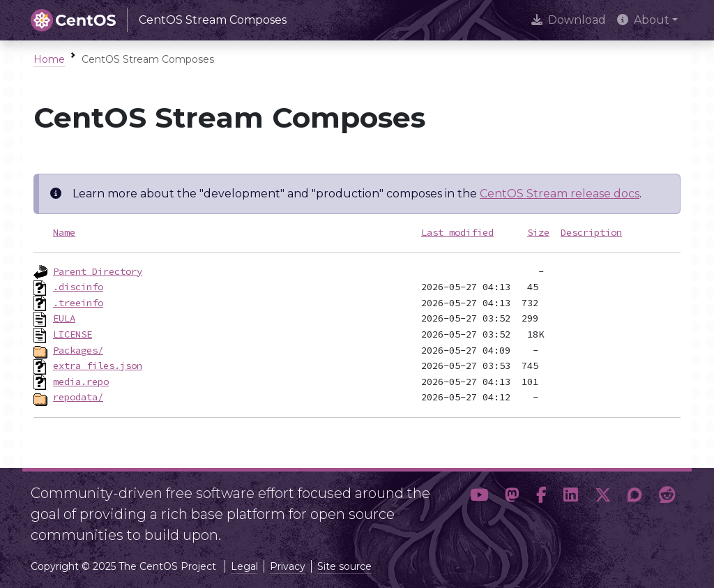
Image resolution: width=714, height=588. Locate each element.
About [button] (643, 20)
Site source (344, 566)
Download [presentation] (569, 20)
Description (591, 232)
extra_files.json (98, 365)
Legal (244, 566)
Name (64, 232)
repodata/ (78, 397)
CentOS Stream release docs (560, 194)
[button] (479, 508)
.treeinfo (78, 303)
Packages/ (78, 350)
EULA (64, 318)
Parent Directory (98, 271)
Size (538, 232)
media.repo (81, 382)
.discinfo (78, 287)
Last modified (457, 232)
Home (49, 59)
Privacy (288, 566)
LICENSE (73, 334)
